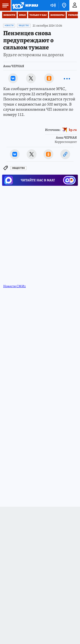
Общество (24, 26)
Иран (22, 15)
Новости (9, 15)
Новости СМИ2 (15, 286)
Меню (4, 5)
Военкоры (57, 15)
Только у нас (38, 15)
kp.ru (73, 130)
